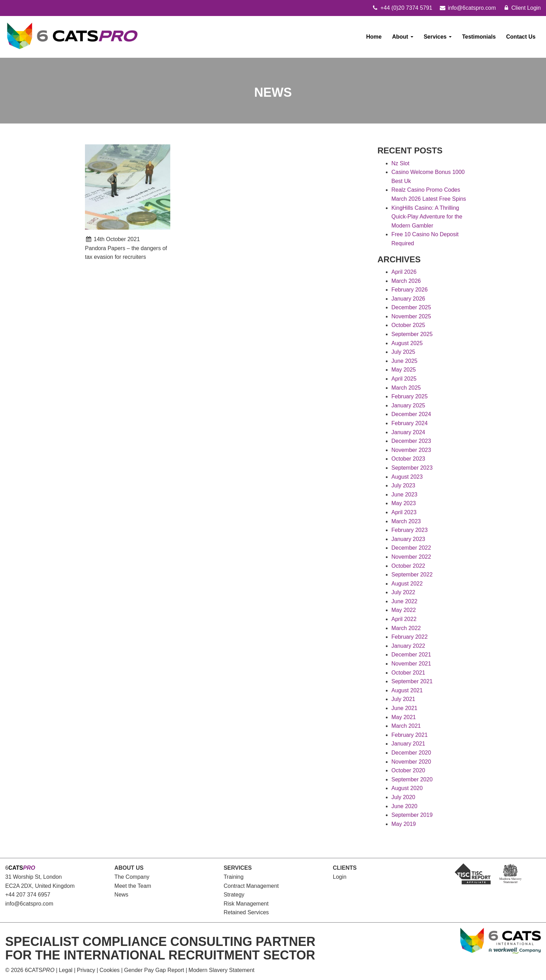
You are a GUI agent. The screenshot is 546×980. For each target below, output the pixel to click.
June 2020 (404, 806)
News (122, 895)
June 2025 (404, 361)
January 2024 (408, 432)
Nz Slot (400, 163)
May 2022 (404, 610)
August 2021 (407, 690)
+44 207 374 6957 (28, 895)
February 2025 (409, 396)
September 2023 (412, 468)
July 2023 (403, 485)
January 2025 (408, 405)
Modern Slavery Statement (221, 970)
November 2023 (411, 450)
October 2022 (408, 566)
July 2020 (403, 797)
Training (233, 877)
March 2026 (406, 281)
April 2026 (404, 272)
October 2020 (408, 770)
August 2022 (407, 584)
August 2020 (407, 788)
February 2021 (409, 735)
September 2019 (412, 815)
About (403, 37)
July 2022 (403, 592)
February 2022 (409, 637)
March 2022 (406, 628)
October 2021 (408, 673)
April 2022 (404, 619)
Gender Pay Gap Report (154, 970)
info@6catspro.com (29, 904)
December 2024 (411, 414)
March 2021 (406, 726)
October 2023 (408, 459)
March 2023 (406, 521)
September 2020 (412, 779)
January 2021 (408, 744)
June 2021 (404, 708)
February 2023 (409, 530)
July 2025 (403, 352)
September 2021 (412, 681)
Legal (66, 970)
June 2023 (404, 495)
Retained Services (246, 912)
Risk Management (246, 904)
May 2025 (404, 370)
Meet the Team (133, 886)
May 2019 (404, 824)
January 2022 (408, 646)
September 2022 (412, 575)
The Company (132, 877)
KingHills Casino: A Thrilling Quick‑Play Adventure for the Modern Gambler (427, 217)
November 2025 (411, 316)
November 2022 (411, 557)
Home (374, 37)
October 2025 (408, 325)
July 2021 (403, 699)
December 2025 (411, 307)
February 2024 (409, 423)
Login (340, 877)
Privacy (86, 970)
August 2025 (407, 343)
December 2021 (411, 655)
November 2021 (411, 664)
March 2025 (406, 388)
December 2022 (411, 548)
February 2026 (409, 290)
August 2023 (407, 477)
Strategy (234, 895)
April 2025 (404, 379)
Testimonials (479, 37)
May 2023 (404, 503)
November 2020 (411, 762)
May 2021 (404, 717)
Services (438, 37)
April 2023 (404, 512)
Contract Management (251, 886)
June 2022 (404, 601)
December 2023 (411, 441)
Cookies (110, 970)
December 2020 (411, 753)
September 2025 (412, 334)
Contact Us (521, 37)
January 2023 (408, 539)
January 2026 (408, 299)
